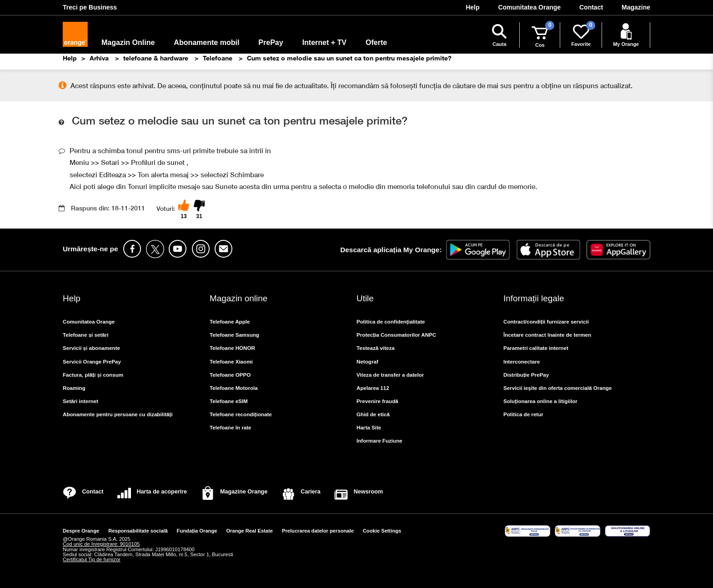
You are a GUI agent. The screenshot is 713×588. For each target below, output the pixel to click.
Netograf (367, 361)
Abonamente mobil (206, 42)
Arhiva (100, 58)
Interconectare (522, 361)
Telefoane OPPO (230, 375)
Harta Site (369, 427)
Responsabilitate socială (138, 531)
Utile (365, 298)
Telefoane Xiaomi (231, 361)
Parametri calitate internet (536, 348)
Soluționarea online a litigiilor (540, 401)
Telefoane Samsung (234, 335)
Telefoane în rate (231, 427)
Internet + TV (324, 42)
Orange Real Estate (249, 531)
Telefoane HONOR (232, 348)
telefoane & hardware (157, 58)
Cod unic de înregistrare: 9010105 (101, 544)
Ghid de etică (373, 414)
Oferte (376, 42)
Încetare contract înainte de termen (547, 335)
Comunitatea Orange (89, 321)
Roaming (74, 388)
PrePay (271, 42)
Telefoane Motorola (234, 388)
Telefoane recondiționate (241, 414)
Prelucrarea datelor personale (318, 531)
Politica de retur (523, 414)
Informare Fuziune (379, 441)
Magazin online (239, 298)
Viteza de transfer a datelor (390, 375)
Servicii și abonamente (91, 348)
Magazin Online (128, 42)
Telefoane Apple (230, 321)
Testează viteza (376, 348)
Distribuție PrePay (526, 375)
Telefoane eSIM (229, 401)
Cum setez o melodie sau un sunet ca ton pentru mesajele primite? (349, 58)
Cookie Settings (382, 531)
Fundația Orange (197, 531)
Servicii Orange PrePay (92, 361)
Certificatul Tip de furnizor (92, 559)
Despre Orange (81, 531)
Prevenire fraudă (377, 401)
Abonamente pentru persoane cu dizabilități (118, 414)
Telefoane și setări (86, 335)
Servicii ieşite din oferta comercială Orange (557, 388)
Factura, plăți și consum (93, 375)
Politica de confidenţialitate (391, 321)
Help (70, 58)
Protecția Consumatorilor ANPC (396, 335)
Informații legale (534, 298)
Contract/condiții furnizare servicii (546, 321)
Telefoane (218, 58)
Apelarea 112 (373, 388)
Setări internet (80, 401)
